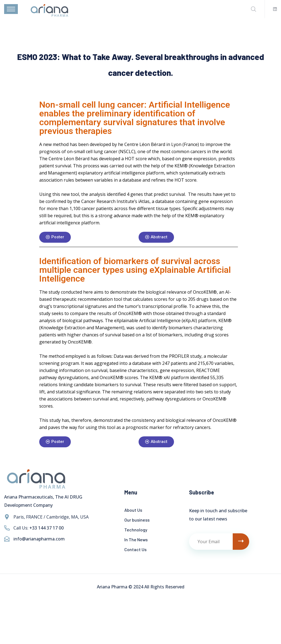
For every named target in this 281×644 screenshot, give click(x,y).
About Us (133, 510)
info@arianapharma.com (39, 539)
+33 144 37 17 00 (47, 528)
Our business (137, 520)
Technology (136, 530)
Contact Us (135, 549)
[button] (55, 237)
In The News (136, 539)
